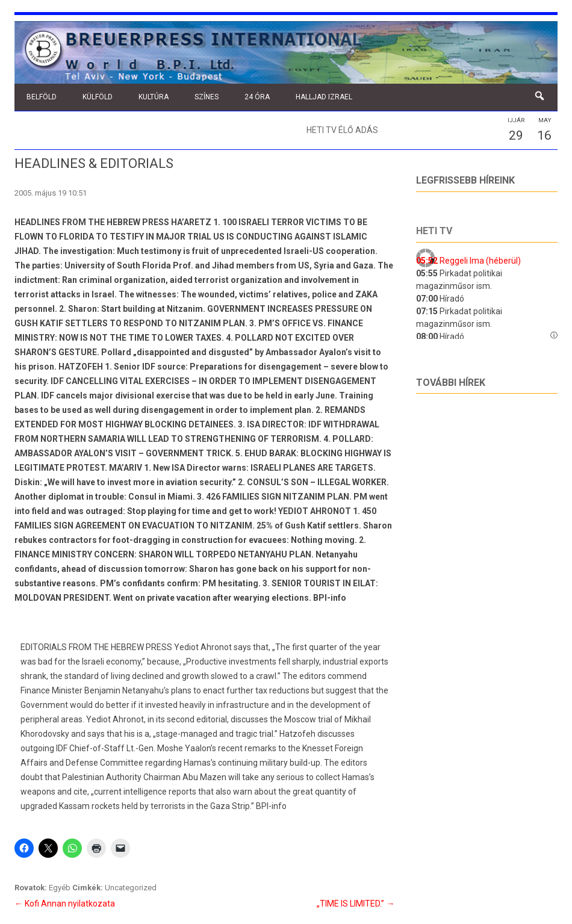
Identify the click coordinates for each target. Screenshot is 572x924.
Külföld (98, 97)
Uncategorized (131, 888)
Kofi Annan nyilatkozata (65, 904)
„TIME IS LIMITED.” (356, 904)
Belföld (42, 97)
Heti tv (434, 231)
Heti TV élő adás (342, 130)
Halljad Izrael (324, 97)
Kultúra (154, 97)
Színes (207, 97)
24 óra (257, 97)
